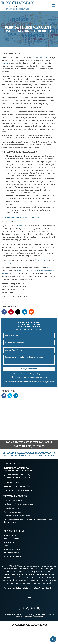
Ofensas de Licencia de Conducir (18, 516)
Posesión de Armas (12, 508)
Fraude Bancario (11, 535)
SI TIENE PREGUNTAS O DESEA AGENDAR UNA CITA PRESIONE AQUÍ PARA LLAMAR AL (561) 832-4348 (29, 454)
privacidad (19, 381)
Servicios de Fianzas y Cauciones (18, 504)
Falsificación (9, 542)
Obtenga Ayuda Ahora (29, 369)
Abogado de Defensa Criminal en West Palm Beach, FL (29, 588)
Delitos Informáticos (12, 512)
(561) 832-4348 (42, 260)
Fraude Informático (12, 539)
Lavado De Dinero (11, 553)
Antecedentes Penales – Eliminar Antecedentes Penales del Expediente (28, 521)
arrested (20, 226)
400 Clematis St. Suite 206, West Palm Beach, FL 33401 (29, 444)
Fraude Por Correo (12, 549)
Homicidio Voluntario (13, 556)
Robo (6, 546)
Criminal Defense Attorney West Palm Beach (21, 217)
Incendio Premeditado (13, 500)
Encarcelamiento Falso (13, 526)
